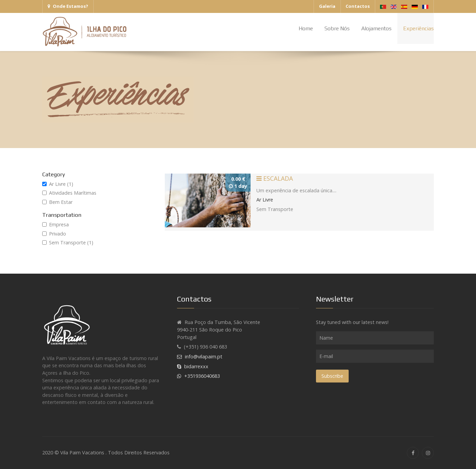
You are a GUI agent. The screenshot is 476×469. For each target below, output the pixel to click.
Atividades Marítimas (69, 193)
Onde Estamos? (68, 6)
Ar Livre (265, 200)
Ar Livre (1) (58, 184)
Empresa (55, 224)
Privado (54, 234)
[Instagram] (428, 453)
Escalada (275, 178)
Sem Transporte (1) (68, 242)
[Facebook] (413, 453)
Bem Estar (57, 202)
